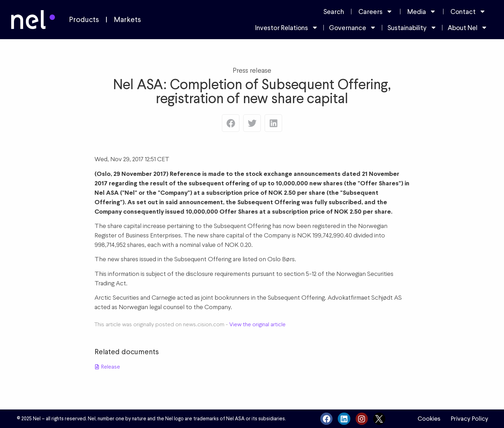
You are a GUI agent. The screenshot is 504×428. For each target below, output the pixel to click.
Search (334, 12)
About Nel (468, 27)
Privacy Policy (470, 419)
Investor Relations (287, 27)
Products (84, 20)
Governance (353, 27)
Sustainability (412, 27)
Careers (376, 11)
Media (422, 11)
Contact (468, 11)
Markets (127, 20)
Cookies (429, 419)
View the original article (257, 324)
